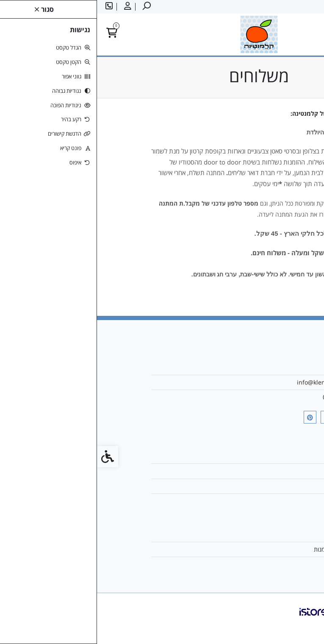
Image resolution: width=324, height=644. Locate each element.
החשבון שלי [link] (248, 534)
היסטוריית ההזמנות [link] (239, 549)
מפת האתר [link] (249, 486)
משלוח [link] (254, 471)
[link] (305, 625)
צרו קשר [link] (252, 456)
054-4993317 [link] (244, 397)
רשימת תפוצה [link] (245, 564)
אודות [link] (255, 367)
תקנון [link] (256, 501)
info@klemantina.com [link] (231, 382)
